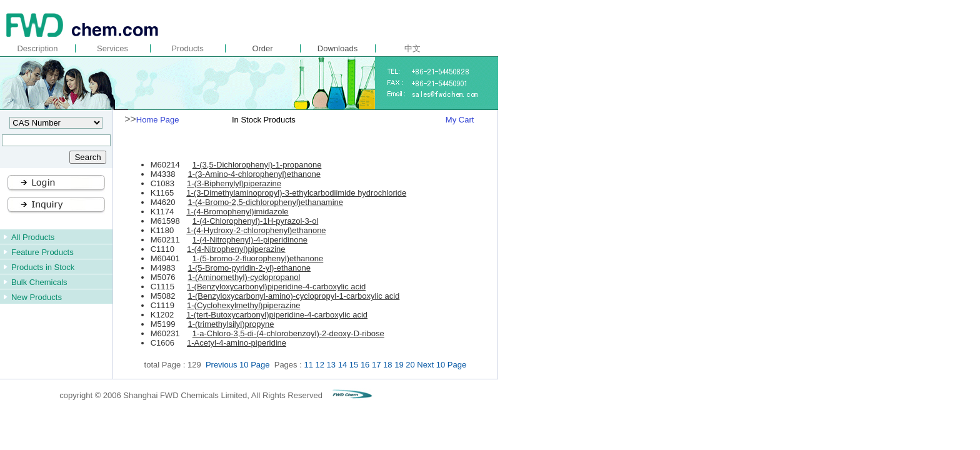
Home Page (158, 120)
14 (342, 365)
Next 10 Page (442, 365)
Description (37, 48)
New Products (37, 297)
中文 (412, 48)
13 (331, 365)
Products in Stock (43, 267)
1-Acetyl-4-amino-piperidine (237, 343)
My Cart (460, 120)
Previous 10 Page (239, 365)
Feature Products (42, 252)
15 (354, 365)
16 (365, 365)
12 (320, 365)
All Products (33, 237)
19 (399, 365)
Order (262, 48)
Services (112, 48)
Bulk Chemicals (39, 282)
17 (376, 365)
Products (187, 48)
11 (308, 365)
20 (410, 365)
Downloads (337, 48)
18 (387, 365)
